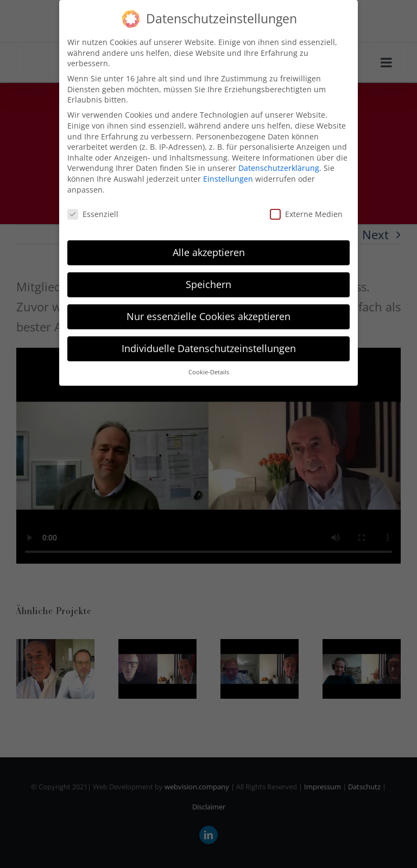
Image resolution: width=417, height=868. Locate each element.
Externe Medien (306, 214)
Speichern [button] (208, 284)
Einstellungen (228, 179)
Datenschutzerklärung (279, 168)
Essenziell (93, 214)
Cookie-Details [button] (209, 372)
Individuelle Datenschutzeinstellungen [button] (209, 348)
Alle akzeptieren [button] (209, 252)
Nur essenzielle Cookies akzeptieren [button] (208, 316)
